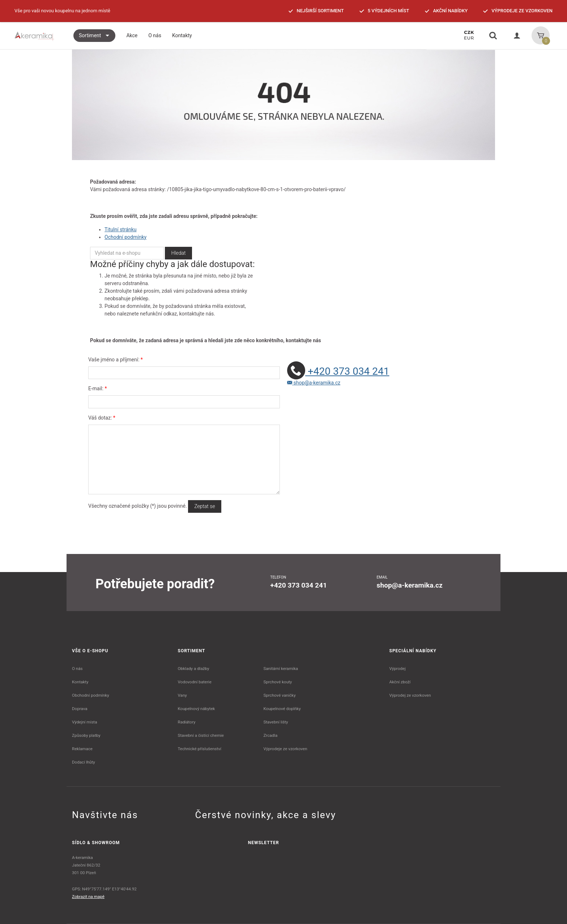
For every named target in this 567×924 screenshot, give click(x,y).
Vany (182, 695)
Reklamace (82, 749)
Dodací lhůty (84, 762)
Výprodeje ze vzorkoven (285, 749)
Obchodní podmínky (91, 695)
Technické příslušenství (200, 749)
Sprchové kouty (278, 682)
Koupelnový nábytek (197, 709)
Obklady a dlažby (194, 669)
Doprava (80, 709)
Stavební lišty (276, 722)
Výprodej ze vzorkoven (410, 695)
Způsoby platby (86, 735)
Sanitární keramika (281, 669)
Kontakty (80, 682)
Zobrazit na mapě (88, 897)
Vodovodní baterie (195, 682)
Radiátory (187, 722)
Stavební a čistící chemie (201, 735)
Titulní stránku (121, 229)
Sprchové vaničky (279, 695)
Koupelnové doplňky (282, 709)
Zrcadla (270, 735)
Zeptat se (204, 506)
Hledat (178, 253)
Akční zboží (400, 682)
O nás (77, 669)
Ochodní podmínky (125, 237)
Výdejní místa (84, 722)
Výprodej (398, 669)
